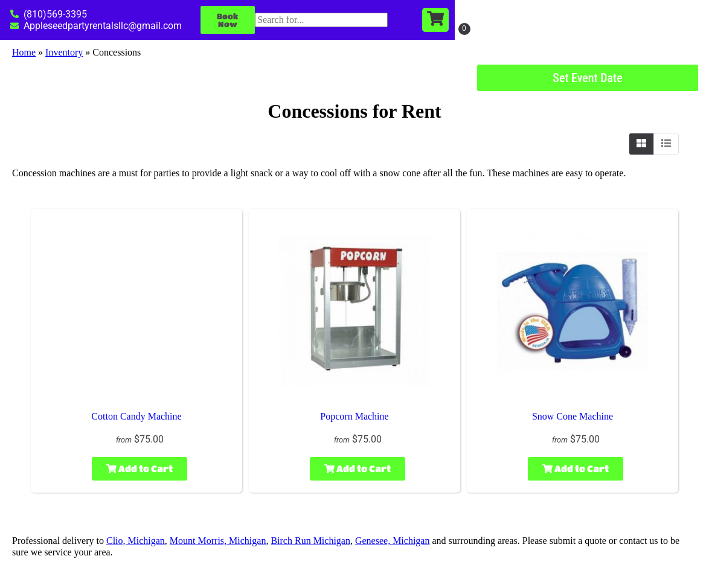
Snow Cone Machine (573, 416)
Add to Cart (140, 468)
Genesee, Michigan (393, 541)
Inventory (64, 52)
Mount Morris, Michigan (218, 541)
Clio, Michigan (136, 541)
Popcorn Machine (354, 416)
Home (24, 52)
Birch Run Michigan (310, 541)
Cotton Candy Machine (136, 416)
